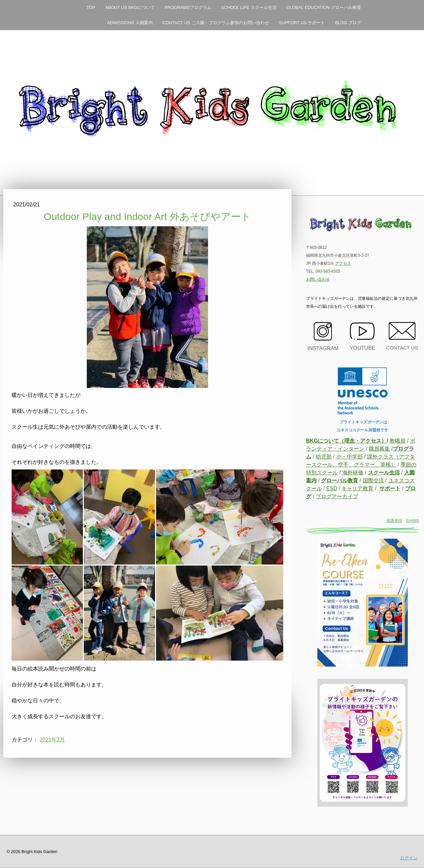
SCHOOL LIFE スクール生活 (249, 7)
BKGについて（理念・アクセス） (346, 441)
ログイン (409, 858)
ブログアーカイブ (337, 496)
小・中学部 (349, 457)
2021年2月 (52, 740)
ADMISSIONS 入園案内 (130, 23)
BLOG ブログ (348, 23)
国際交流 (373, 481)
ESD (332, 488)
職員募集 (379, 449)
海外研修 (353, 473)
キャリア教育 (357, 488)
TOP (91, 7)
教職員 (397, 441)
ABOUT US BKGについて (130, 7)
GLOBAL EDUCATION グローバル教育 (324, 7)
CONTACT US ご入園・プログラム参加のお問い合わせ (216, 23)
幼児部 (324, 457)
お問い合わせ (318, 279)
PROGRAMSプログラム (188, 7)
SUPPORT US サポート (302, 23)
